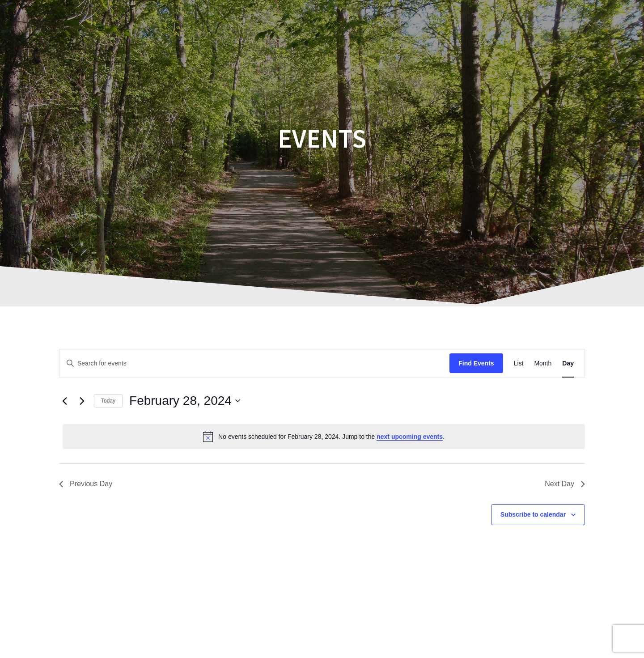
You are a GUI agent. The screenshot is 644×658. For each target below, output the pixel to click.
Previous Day (86, 484)
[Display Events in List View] (519, 363)
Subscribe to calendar (533, 514)
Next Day (565, 484)
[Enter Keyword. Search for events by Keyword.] (254, 363)
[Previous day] (64, 401)
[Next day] (82, 401)
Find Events (476, 363)
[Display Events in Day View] (568, 363)
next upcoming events (410, 437)
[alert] (324, 437)
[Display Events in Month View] (543, 363)
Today (108, 401)
